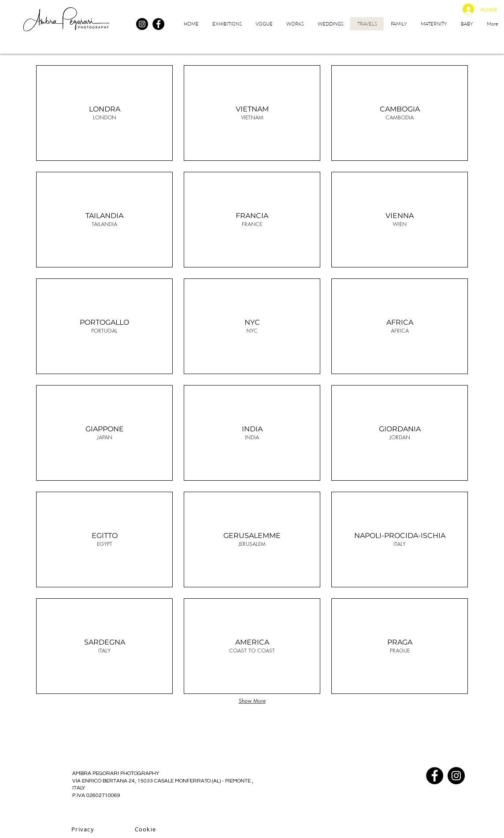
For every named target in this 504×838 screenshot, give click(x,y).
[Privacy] (84, 829)
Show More (252, 701)
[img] (252, 113)
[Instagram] (142, 24)
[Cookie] (146, 829)
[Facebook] (158, 24)
